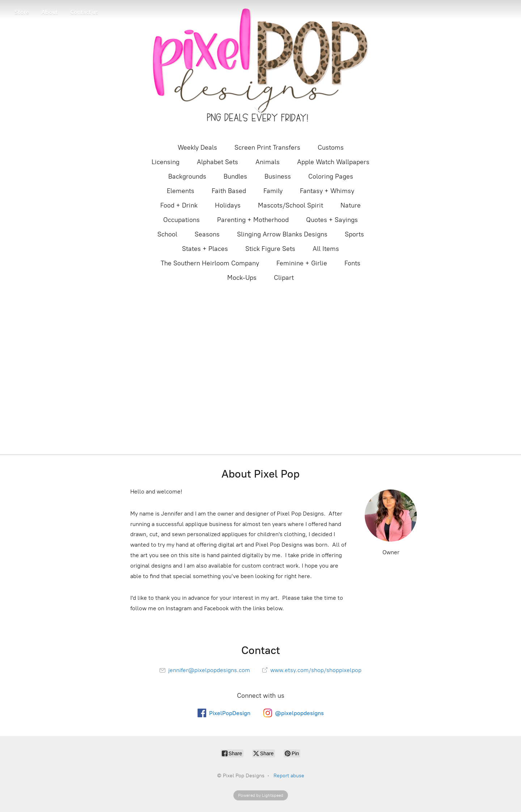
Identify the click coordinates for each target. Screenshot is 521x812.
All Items (326, 249)
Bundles (235, 176)
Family (273, 191)
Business (278, 176)
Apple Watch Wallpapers (333, 162)
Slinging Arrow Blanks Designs (282, 234)
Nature (351, 205)
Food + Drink (179, 205)
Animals (268, 162)
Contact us (84, 12)
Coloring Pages (331, 176)
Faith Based (229, 191)
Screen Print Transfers (267, 148)
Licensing (166, 162)
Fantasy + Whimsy (327, 191)
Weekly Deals (197, 148)
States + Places (205, 249)
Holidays (228, 205)
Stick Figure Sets (270, 249)
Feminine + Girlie (302, 263)
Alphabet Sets (217, 162)
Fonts (352, 263)
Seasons (207, 234)
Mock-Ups (242, 278)
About (50, 12)
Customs (331, 148)
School (167, 234)
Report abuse (289, 776)
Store (22, 12)
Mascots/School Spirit (291, 205)
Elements (181, 191)
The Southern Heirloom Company (210, 263)
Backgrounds (187, 176)
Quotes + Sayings (332, 220)
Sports (354, 234)
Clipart (284, 278)
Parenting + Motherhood (253, 220)
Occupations (181, 220)
